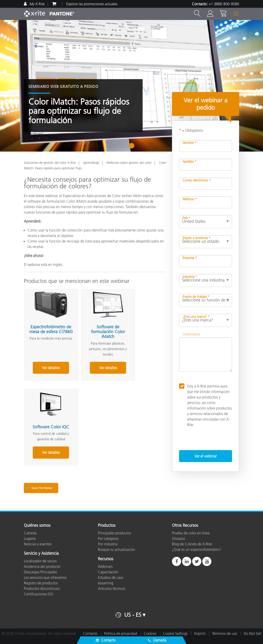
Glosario (179, 538)
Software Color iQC (139, 324)
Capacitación (108, 572)
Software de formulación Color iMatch (92, 326)
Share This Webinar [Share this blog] (39, 488)
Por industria (108, 544)
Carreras (30, 533)
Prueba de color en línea (191, 533)
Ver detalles (46, 368)
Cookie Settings (175, 633)
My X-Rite (37, 4)
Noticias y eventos (38, 544)
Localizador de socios (40, 561)
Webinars (105, 566)
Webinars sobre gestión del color (129, 163)
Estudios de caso (111, 577)
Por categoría (108, 538)
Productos (107, 526)
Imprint (200, 633)
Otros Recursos (185, 526)
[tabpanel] (131, 86)
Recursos (106, 559)
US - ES (133, 615)
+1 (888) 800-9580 (224, 4)
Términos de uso (225, 633)
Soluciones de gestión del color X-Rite (50, 163)
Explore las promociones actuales (92, 4)
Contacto (90, 633)
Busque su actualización (116, 549)
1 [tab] (133, 147)
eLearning (106, 583)
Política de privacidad (121, 633)
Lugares (30, 538)
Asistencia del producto (42, 566)
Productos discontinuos (42, 588)
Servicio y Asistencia (41, 554)
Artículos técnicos (112, 588)
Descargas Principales (40, 572)
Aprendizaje (91, 163)
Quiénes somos (37, 526)
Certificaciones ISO (39, 594)
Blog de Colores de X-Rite (192, 544)
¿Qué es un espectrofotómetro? (197, 549)
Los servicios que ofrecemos (45, 577)
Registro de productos (41, 583)
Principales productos (114, 533)
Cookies (150, 633)
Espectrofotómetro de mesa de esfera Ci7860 (46, 326)
